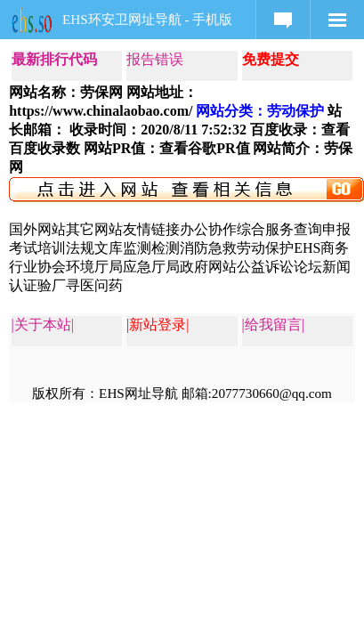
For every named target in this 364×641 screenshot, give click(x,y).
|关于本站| (43, 325)
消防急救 (208, 248)
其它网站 (94, 229)
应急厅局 (151, 267)
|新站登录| (158, 325)
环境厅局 (94, 267)
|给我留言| (273, 325)
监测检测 (151, 248)
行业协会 (37, 267)
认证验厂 (37, 285)
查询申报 (322, 229)
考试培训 (37, 248)
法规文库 (94, 248)
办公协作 (208, 229)
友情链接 (151, 229)
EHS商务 (321, 248)
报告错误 (155, 59)
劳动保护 (265, 248)
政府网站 (208, 267)
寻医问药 (94, 285)
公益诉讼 (265, 267)
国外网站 (37, 229)
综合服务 (265, 229)
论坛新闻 (322, 267)
